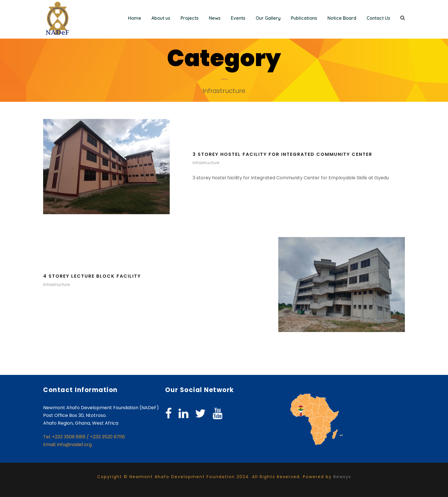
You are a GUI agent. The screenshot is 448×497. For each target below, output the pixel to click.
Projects (190, 18)
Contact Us (378, 18)
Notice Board (342, 18)
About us (161, 18)
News (215, 18)
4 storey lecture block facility (92, 276)
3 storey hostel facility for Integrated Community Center (282, 154)
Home (135, 18)
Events (238, 18)
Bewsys (342, 477)
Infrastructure (206, 163)
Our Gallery (268, 18)
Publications (304, 18)
